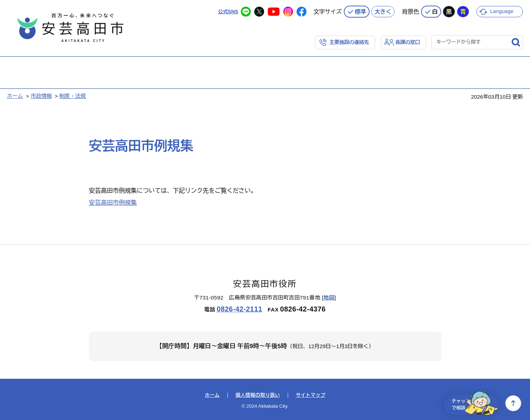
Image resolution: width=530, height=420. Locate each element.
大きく (383, 11)
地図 (329, 297)
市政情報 (41, 95)
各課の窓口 (407, 41)
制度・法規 (72, 95)
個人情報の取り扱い (258, 395)
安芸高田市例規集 (113, 202)
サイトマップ (311, 395)
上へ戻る (513, 403)
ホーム (15, 95)
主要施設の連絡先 (346, 41)
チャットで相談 (471, 403)
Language (503, 10)
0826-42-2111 (239, 308)
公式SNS (227, 10)
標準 (360, 11)
